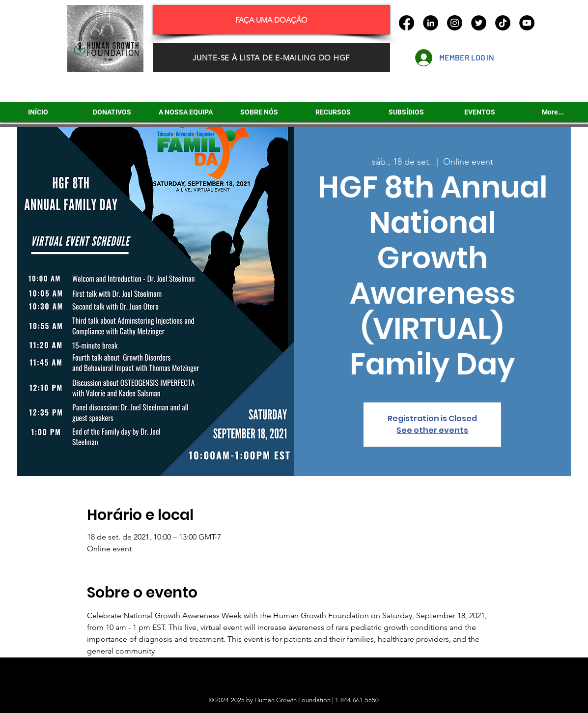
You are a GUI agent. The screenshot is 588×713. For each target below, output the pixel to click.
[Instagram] (455, 23)
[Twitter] (479, 23)
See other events (432, 430)
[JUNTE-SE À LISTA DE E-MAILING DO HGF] (271, 57)
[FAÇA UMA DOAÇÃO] (271, 20)
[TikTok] (503, 23)
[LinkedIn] (431, 23)
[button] (406, 112)
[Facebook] (406, 23)
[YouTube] (527, 23)
